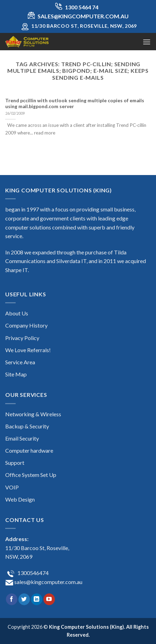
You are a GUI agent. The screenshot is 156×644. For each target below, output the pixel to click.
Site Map (16, 374)
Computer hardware (29, 450)
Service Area (20, 362)
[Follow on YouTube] (49, 599)
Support (15, 463)
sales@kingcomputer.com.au (48, 582)
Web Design (20, 499)
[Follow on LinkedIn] (37, 599)
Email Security (22, 438)
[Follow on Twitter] (24, 599)
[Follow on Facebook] (12, 599)
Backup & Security (27, 426)
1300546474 (32, 573)
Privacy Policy (22, 338)
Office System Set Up (31, 475)
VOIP (12, 487)
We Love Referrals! (28, 350)
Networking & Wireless (33, 414)
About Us (17, 313)
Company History (26, 325)
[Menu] (147, 42)
